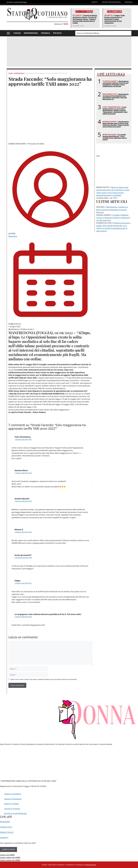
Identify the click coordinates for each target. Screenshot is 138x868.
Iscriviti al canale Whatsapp (15, 813)
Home (11, 73)
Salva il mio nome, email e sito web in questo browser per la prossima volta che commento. (44, 679)
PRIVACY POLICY (7, 832)
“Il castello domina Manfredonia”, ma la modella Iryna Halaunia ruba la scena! (115, 137)
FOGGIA (17, 33)
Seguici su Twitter (11, 804)
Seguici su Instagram (13, 799)
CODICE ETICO (6, 827)
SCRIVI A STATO (9, 849)
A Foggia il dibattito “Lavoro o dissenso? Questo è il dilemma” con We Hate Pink (113, 218)
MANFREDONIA (31, 33)
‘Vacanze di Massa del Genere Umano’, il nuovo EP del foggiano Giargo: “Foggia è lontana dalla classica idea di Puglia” (85, 19)
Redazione (13, 236)
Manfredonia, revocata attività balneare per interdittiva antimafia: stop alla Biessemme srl (116, 97)
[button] (8, 33)
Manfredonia (19, 73)
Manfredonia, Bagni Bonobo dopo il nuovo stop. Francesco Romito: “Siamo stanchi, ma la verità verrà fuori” (116, 124)
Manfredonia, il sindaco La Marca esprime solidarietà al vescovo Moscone (112, 210)
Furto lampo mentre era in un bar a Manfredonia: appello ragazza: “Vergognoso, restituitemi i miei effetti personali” (115, 110)
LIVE (98, 156)
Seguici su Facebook (13, 794)
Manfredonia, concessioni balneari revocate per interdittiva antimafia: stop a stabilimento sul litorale (116, 84)
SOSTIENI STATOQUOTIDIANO (111, 2)
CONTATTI (94, 2)
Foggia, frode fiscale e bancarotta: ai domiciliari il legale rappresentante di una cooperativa (115, 19)
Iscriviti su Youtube (12, 809)
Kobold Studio (91, 865)
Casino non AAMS (7, 855)
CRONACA (45, 33)
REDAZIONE (129, 2)
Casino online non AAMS (10, 857)
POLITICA (57, 33)
